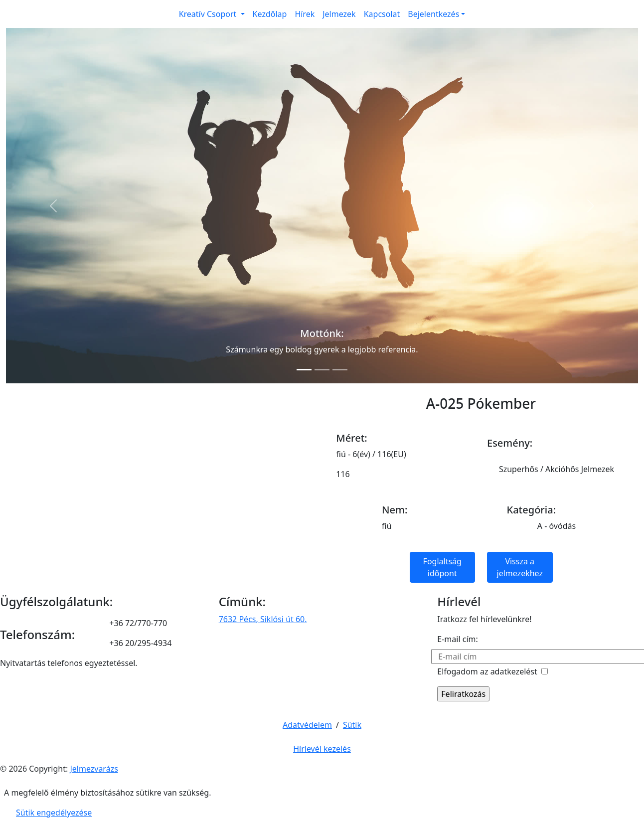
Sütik (352, 725)
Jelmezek (339, 14)
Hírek (305, 14)
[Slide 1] (304, 370)
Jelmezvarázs (94, 769)
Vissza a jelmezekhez (520, 567)
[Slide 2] (322, 370)
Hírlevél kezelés (322, 749)
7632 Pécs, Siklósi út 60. (263, 619)
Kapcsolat (382, 14)
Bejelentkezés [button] (433, 14)
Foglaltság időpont (442, 567)
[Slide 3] (340, 370)
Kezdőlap (270, 14)
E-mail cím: (457, 639)
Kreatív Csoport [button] (209, 14)
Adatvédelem (307, 725)
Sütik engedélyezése (54, 813)
